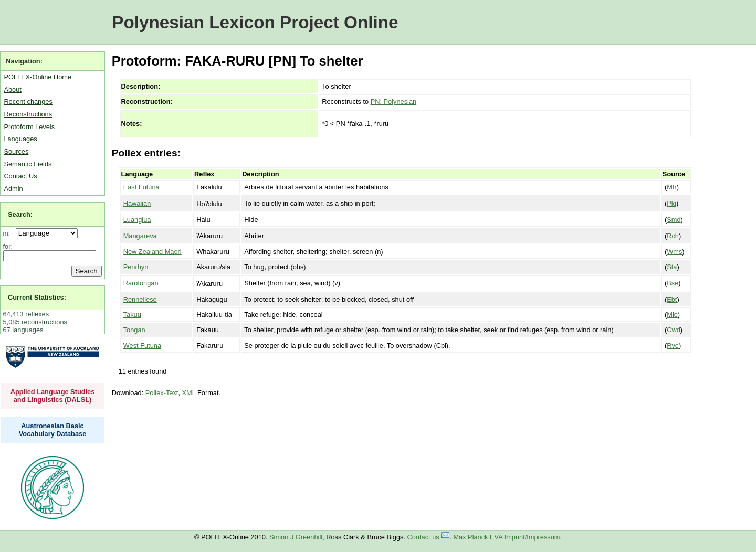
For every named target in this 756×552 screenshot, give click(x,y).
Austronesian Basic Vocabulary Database (53, 430)
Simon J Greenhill (296, 537)
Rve (673, 346)
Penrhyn (136, 267)
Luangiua (137, 220)
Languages (20, 139)
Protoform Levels (29, 127)
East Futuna (141, 187)
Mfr (671, 187)
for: (8, 246)
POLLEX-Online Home (38, 77)
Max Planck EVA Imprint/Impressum (506, 537)
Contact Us (20, 176)
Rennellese (140, 299)
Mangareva (140, 236)
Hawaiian (137, 203)
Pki (671, 203)
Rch (673, 236)
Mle (672, 315)
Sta (672, 267)
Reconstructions (28, 114)
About (12, 89)
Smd (674, 220)
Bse (673, 283)
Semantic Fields (28, 164)
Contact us (429, 537)
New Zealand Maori (153, 252)
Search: (20, 214)
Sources (16, 151)
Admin (13, 189)
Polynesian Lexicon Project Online (255, 22)
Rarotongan (141, 283)
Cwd (674, 330)
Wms (674, 252)
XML (189, 393)
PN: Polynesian (394, 102)
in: (9, 233)
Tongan (134, 330)
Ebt (672, 299)
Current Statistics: (37, 297)
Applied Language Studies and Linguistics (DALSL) (53, 396)
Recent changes (28, 102)
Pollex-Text (162, 393)
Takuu (132, 315)
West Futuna (142, 346)
